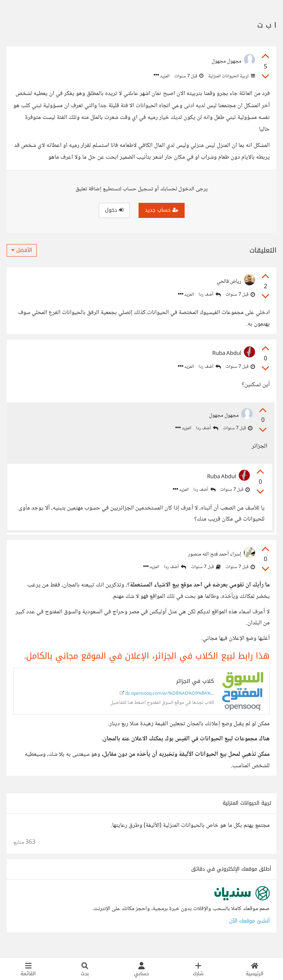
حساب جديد (162, 210)
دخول (114, 210)
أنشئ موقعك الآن (249, 929)
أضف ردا (210, 295)
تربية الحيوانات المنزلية (231, 76)
